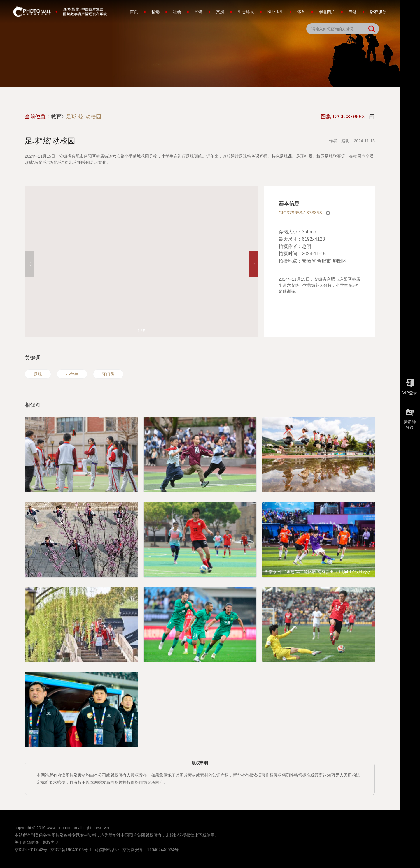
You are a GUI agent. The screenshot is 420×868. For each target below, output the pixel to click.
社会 (177, 12)
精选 (155, 12)
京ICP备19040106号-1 (71, 850)
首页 (134, 12)
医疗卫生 (276, 12)
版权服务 (378, 12)
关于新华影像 (27, 842)
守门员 (108, 374)
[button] (253, 264)
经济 (199, 12)
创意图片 (327, 12)
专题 (353, 12)
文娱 (220, 12)
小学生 (72, 374)
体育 (301, 12)
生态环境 (246, 12)
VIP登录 (410, 385)
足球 (38, 374)
